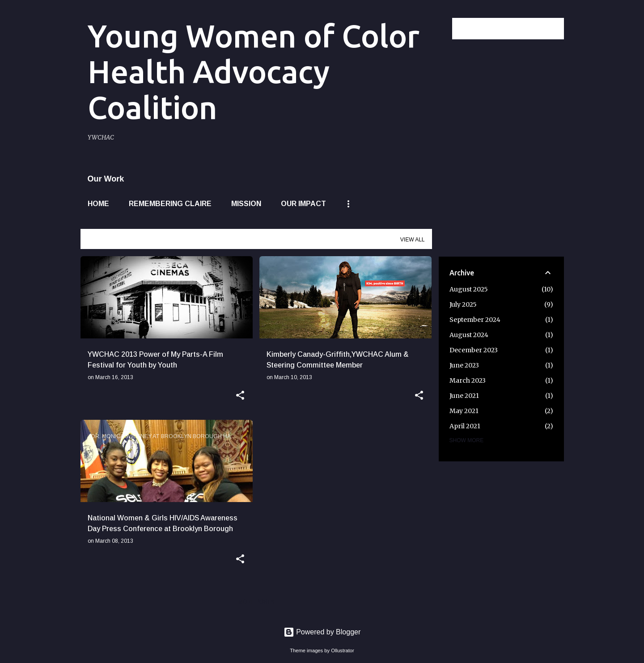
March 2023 (468, 380)
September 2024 (475, 320)
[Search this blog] (517, 29)
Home (98, 204)
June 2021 (464, 396)
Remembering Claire (170, 204)
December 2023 (474, 350)
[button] (240, 396)
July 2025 (463, 304)
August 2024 (469, 335)
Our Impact (303, 204)
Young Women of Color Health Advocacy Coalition (254, 72)
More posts (256, 602)
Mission (246, 204)
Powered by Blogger (322, 632)
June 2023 (464, 365)
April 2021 (465, 426)
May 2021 (464, 411)
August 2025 (469, 289)
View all (413, 240)
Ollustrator (343, 650)
